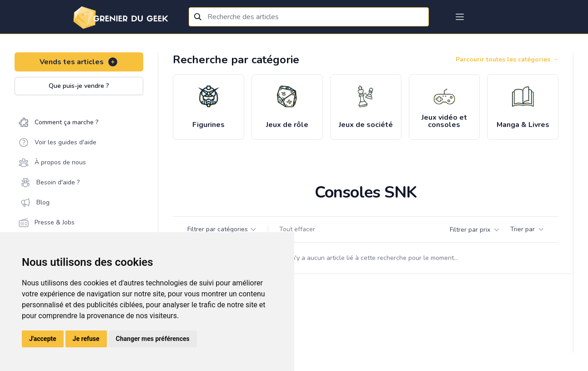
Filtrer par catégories (222, 229)
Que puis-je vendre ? (79, 86)
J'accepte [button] (43, 339)
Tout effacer (297, 229)
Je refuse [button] (86, 339)
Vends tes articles (79, 62)
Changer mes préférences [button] (153, 339)
